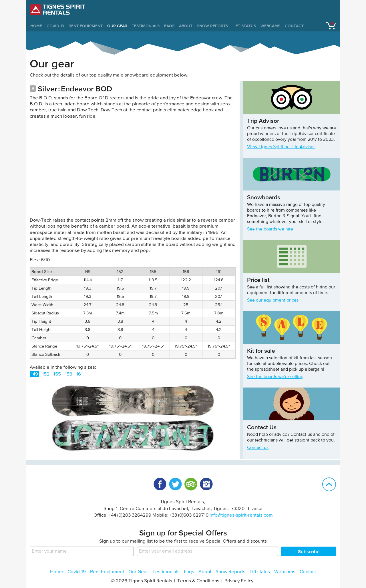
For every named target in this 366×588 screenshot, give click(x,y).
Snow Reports (212, 26)
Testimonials (146, 26)
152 (46, 374)
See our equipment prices (273, 300)
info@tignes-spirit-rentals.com (241, 515)
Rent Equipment (86, 26)
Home (57, 572)
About (186, 26)
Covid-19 (55, 26)
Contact (294, 26)
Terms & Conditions (198, 581)
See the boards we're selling (275, 377)
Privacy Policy (239, 581)
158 (69, 374)
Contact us (258, 448)
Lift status (244, 26)
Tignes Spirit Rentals (58, 10)
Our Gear (117, 26)
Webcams (270, 26)
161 (79, 374)
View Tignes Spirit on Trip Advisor (281, 147)
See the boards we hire (270, 229)
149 (34, 374)
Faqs (169, 26)
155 (57, 374)
